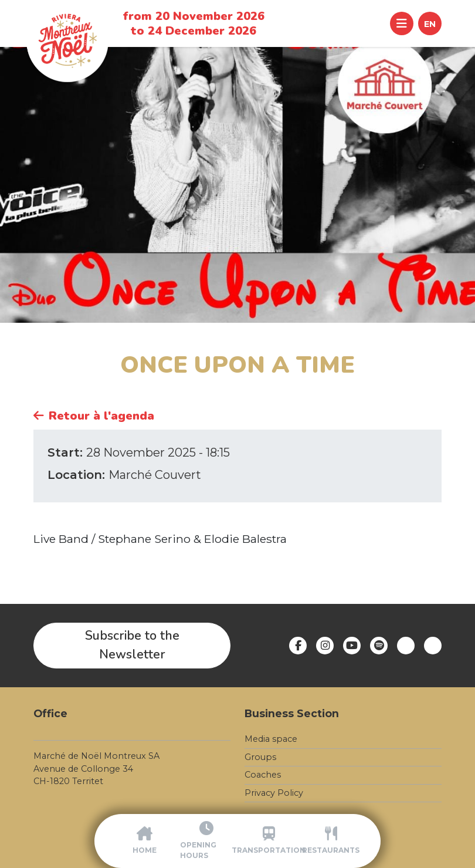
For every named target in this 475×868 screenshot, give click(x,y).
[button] (430, 23)
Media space (271, 739)
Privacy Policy (274, 793)
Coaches (263, 775)
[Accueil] (144, 841)
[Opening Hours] (206, 841)
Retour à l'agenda (94, 416)
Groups (260, 757)
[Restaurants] (331, 841)
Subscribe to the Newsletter (132, 645)
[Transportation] (269, 841)
